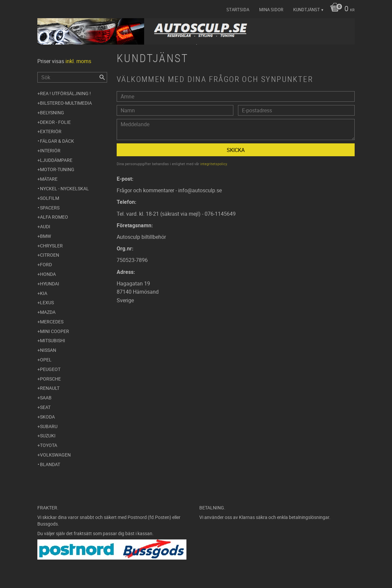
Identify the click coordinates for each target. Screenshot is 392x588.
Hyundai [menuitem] (50, 284)
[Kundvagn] (341, 9)
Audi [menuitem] (45, 226)
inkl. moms (78, 61)
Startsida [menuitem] (238, 10)
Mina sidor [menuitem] (271, 10)
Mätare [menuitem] (49, 179)
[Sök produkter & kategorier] (72, 77)
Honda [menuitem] (48, 274)
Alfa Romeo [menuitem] (54, 217)
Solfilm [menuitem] (50, 198)
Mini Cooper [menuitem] (55, 331)
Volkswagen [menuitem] (55, 455)
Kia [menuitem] (44, 293)
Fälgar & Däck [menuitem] (57, 141)
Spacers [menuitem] (50, 208)
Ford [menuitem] (46, 264)
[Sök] (102, 77)
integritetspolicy (214, 164)
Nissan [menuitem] (48, 350)
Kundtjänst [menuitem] (307, 10)
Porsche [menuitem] (50, 379)
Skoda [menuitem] (47, 417)
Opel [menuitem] (46, 360)
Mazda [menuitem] (48, 312)
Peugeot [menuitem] (50, 369)
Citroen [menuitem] (50, 255)
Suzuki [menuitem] (48, 436)
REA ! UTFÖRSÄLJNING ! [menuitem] (65, 93)
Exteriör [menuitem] (51, 131)
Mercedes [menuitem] (52, 322)
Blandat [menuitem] (50, 464)
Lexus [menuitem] (47, 302)
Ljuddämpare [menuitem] (56, 160)
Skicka (236, 150)
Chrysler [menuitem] (51, 246)
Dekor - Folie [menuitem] (55, 122)
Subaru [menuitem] (49, 426)
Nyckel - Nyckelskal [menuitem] (64, 188)
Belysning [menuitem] (52, 112)
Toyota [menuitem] (49, 445)
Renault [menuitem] (50, 388)
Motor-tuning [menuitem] (57, 169)
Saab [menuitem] (46, 398)
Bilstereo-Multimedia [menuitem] (66, 103)
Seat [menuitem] (45, 407)
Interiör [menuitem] (50, 150)
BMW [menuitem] (45, 236)
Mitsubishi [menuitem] (53, 340)
